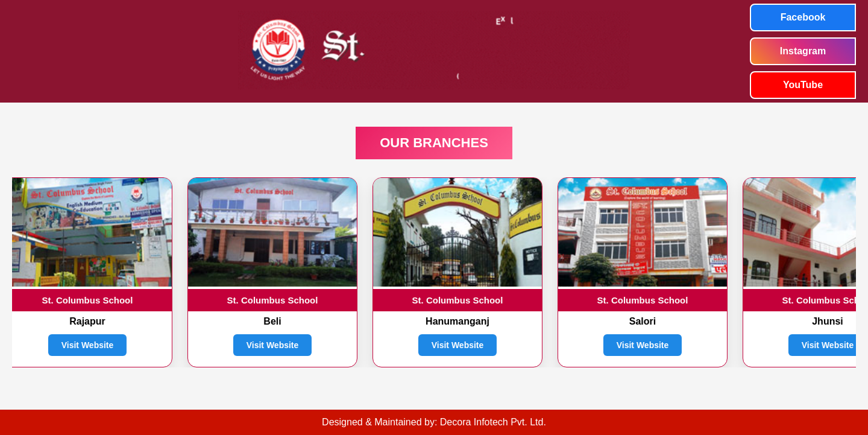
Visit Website (88, 345)
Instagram (803, 51)
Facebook (803, 17)
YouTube (803, 85)
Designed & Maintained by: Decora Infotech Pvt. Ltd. (434, 422)
